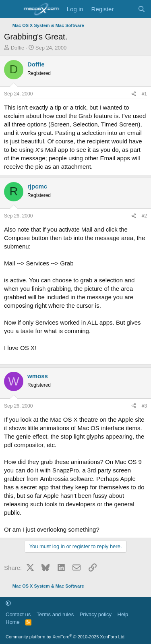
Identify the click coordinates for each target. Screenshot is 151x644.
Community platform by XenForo (66, 637)
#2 (144, 216)
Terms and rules (55, 614)
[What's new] (125, 9)
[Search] (142, 9)
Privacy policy (96, 614)
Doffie (18, 48)
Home (13, 622)
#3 (144, 406)
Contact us (18, 614)
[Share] (134, 94)
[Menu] (11, 9)
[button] (8, 603)
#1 (144, 94)
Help (123, 614)
